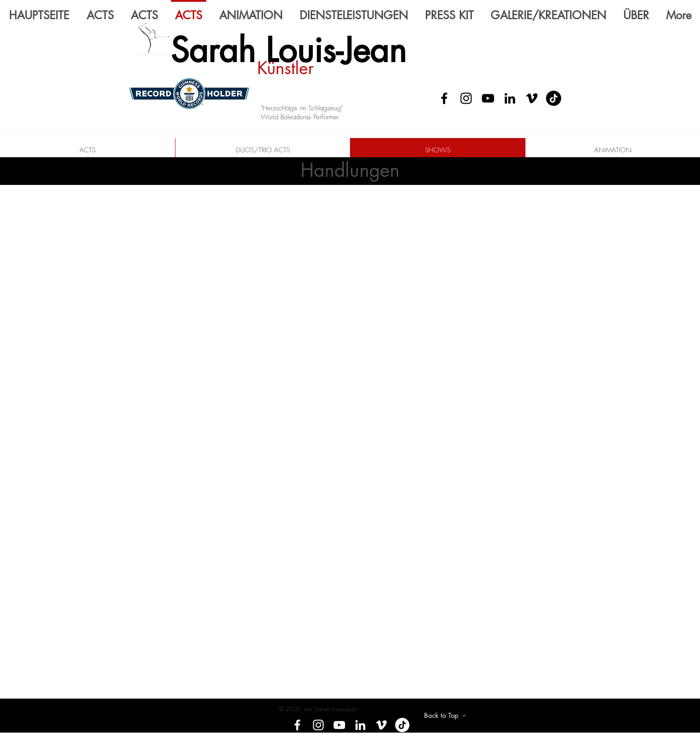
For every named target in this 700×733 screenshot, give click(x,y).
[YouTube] (488, 98)
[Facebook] (444, 98)
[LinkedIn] (510, 98)
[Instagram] (466, 98)
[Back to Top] (445, 716)
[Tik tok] (402, 725)
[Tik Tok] (554, 98)
